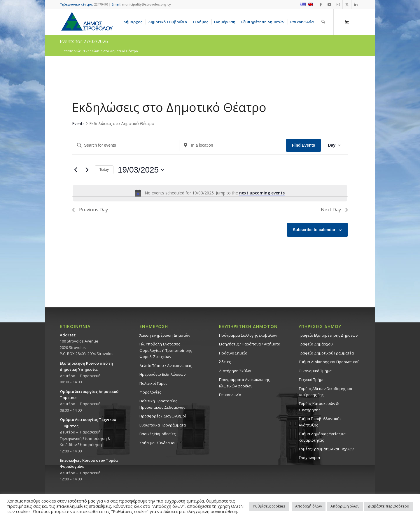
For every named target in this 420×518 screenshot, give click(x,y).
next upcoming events (262, 193)
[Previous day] (76, 170)
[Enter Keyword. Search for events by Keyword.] (126, 145)
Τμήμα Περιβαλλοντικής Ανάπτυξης (320, 422)
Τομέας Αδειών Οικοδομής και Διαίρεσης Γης (325, 392)
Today (104, 170)
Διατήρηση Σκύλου (236, 371)
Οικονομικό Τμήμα (315, 371)
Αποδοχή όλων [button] (309, 506)
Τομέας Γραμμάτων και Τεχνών (326, 449)
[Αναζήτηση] (323, 22)
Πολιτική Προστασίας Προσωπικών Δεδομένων (162, 404)
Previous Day (90, 210)
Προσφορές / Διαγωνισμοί (163, 416)
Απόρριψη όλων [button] (345, 506)
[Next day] (87, 170)
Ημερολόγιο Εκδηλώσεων (162, 374)
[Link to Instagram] (338, 4)
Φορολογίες (150, 392)
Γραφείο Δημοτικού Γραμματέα (326, 353)
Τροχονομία (309, 458)
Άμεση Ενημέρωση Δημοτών (165, 335)
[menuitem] (134, 22)
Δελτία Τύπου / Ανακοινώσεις (166, 366)
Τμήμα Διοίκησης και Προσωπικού (329, 362)
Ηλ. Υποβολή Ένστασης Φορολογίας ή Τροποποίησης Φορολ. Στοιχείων (166, 350)
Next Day (334, 210)
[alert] (210, 193)
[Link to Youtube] (329, 4)
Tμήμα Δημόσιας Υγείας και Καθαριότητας (323, 437)
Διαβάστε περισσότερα (388, 506)
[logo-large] (87, 22)
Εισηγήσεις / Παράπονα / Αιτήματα (250, 344)
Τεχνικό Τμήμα (312, 380)
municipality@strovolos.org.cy (147, 4)
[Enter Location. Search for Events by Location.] (233, 145)
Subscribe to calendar (314, 230)
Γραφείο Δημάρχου (316, 344)
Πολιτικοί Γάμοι (153, 383)
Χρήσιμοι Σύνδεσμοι (157, 443)
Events (78, 123)
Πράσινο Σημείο (233, 353)
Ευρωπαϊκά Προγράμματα (163, 425)
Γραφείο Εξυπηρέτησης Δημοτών (328, 335)
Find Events (303, 145)
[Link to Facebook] (321, 4)
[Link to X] (347, 4)
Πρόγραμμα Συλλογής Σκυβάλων (248, 335)
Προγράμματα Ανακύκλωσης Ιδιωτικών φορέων (244, 383)
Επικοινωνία (230, 395)
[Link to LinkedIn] (356, 4)
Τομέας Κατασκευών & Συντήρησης (319, 407)
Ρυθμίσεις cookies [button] (269, 506)
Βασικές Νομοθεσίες (157, 434)
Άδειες (225, 362)
